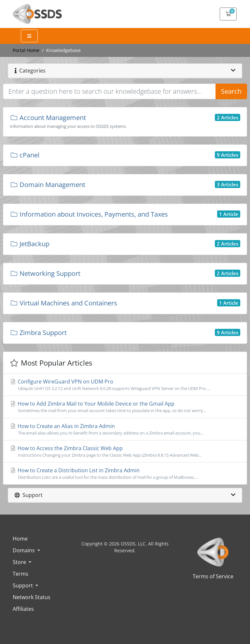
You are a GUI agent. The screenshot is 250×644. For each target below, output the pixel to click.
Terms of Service (213, 576)
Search (231, 91)
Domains (24, 550)
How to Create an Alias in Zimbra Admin (125, 429)
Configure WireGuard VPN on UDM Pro (125, 385)
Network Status (32, 597)
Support (23, 585)
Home (20, 539)
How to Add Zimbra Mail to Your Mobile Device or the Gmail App (125, 407)
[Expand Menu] (29, 36)
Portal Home (26, 50)
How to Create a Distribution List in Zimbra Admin (125, 474)
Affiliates (23, 609)
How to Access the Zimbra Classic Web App (125, 451)
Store (20, 562)
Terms (21, 574)
